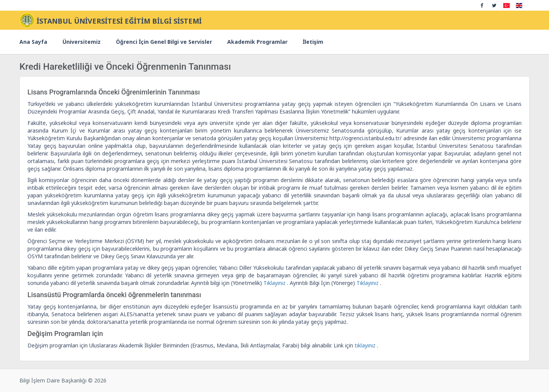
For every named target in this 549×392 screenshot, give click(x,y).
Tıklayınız (275, 283)
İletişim (313, 42)
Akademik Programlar (257, 42)
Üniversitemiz (82, 42)
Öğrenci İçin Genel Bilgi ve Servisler (164, 42)
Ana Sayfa (33, 42)
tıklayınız (366, 345)
